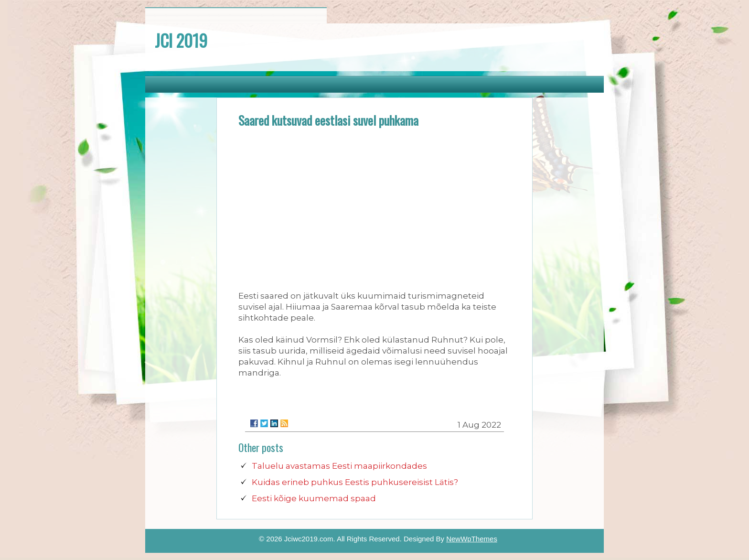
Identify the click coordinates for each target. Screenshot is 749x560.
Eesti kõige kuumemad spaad (314, 498)
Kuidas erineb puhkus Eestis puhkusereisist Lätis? (355, 482)
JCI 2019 (181, 40)
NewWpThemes (472, 539)
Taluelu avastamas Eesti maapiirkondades (339, 466)
